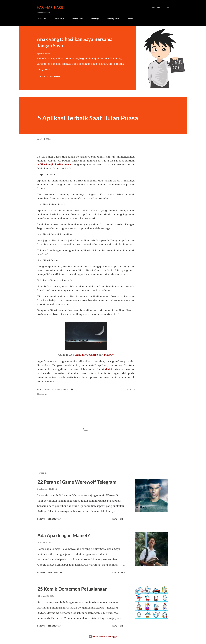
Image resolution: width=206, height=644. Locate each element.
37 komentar (54, 77)
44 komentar (54, 626)
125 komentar (55, 572)
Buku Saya (93, 19)
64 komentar (54, 519)
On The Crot (50, 390)
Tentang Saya (111, 19)
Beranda (40, 19)
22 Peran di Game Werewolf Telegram (77, 482)
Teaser (128, 19)
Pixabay (109, 355)
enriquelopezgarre (86, 355)
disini (109, 369)
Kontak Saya (76, 19)
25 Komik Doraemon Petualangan (72, 589)
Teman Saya (57, 19)
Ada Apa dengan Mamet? (63, 535)
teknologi (62, 390)
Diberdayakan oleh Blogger (103, 637)
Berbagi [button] (41, 77)
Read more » (119, 519)
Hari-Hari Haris (50, 7)
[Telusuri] (156, 7)
